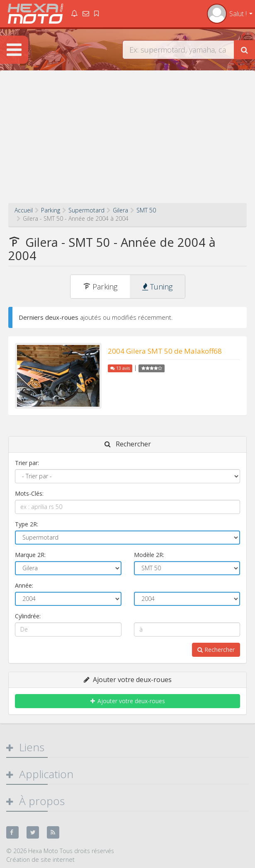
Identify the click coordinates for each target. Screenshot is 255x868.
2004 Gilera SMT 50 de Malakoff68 (165, 351)
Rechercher (216, 650)
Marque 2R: (30, 555)
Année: (24, 585)
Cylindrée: (28, 616)
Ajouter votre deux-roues (128, 701)
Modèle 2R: (149, 555)
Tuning (157, 287)
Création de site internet (40, 859)
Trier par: (27, 463)
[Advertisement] (127, 141)
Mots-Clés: (29, 493)
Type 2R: (27, 524)
